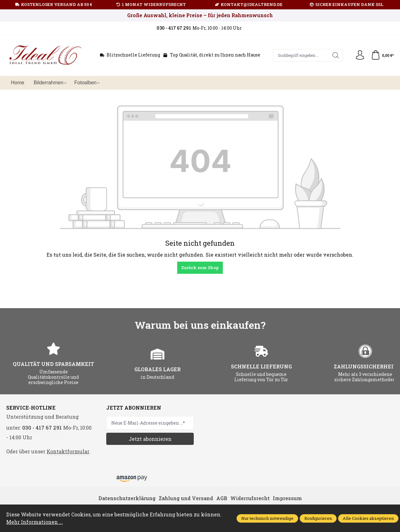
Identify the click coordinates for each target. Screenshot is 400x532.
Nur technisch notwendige (267, 518)
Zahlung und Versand (186, 498)
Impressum (287, 498)
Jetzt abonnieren (150, 439)
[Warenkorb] (382, 55)
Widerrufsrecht (250, 498)
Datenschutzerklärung (127, 498)
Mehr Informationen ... (35, 522)
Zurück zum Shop (200, 268)
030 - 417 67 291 (42, 428)
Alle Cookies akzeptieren (368, 518)
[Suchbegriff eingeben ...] (301, 55)
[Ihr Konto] (360, 55)
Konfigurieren (318, 518)
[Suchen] (336, 55)
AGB (222, 498)
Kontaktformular (68, 451)
